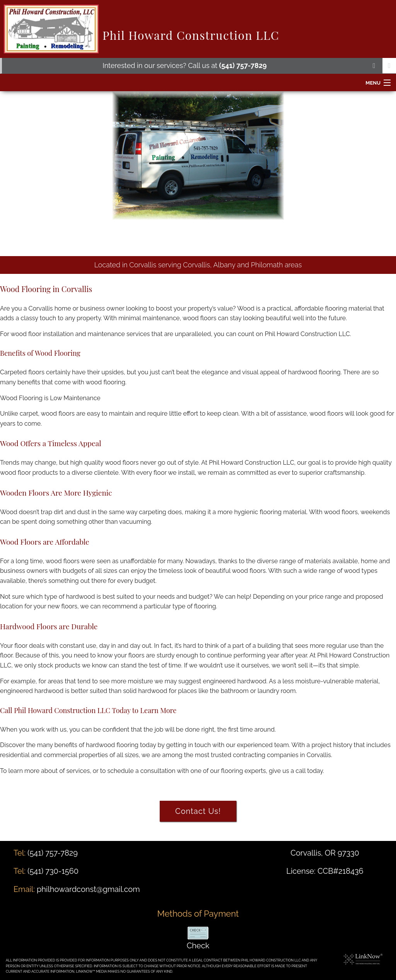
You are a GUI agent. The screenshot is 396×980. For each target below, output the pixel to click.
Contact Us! (198, 811)
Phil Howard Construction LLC (191, 35)
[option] (198, 174)
